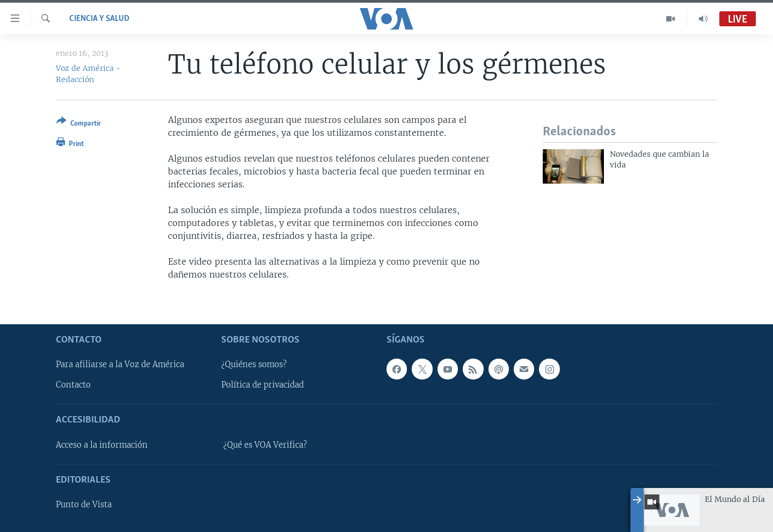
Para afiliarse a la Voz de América (120, 365)
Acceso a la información (102, 445)
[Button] (79, 124)
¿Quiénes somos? (254, 365)
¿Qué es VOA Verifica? (265, 445)
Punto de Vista (84, 505)
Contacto (73, 385)
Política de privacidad (262, 385)
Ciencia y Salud (99, 19)
